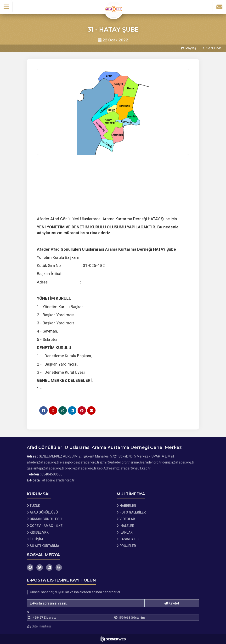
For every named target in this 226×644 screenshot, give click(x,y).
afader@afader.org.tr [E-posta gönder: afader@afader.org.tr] (58, 480)
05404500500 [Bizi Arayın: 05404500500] (52, 474)
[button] (6, 7)
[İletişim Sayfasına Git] (219, 7)
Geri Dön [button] (212, 48)
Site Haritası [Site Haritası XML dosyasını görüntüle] (39, 626)
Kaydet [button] (172, 603)
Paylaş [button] (189, 48)
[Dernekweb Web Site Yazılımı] (113, 639)
